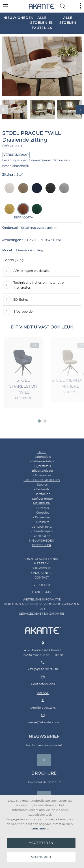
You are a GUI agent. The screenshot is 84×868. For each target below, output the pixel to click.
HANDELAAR (36, 592)
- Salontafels (36, 457)
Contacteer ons (51, 684)
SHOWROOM (36, 568)
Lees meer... (40, 828)
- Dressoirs (36, 522)
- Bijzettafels (36, 466)
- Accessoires (36, 475)
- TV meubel (36, 517)
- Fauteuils (36, 489)
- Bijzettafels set (36, 471)
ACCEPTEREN (41, 843)
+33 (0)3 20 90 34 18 (51, 669)
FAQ (36, 609)
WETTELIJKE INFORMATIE (36, 599)
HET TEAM (36, 563)
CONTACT (36, 577)
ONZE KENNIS (36, 573)
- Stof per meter (36, 499)
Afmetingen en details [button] (26, 271)
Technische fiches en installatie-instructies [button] (34, 285)
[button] (39, 421)
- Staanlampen (36, 531)
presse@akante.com (50, 722)
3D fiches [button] (16, 300)
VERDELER (36, 585)
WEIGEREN (41, 857)
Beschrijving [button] (14, 260)
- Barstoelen (36, 494)
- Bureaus (36, 508)
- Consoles (36, 512)
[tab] (42, 261)
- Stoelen (36, 484)
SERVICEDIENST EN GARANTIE (36, 613)
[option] (16, 17)
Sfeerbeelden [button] (19, 311)
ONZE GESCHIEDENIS (36, 559)
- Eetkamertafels (36, 461)
